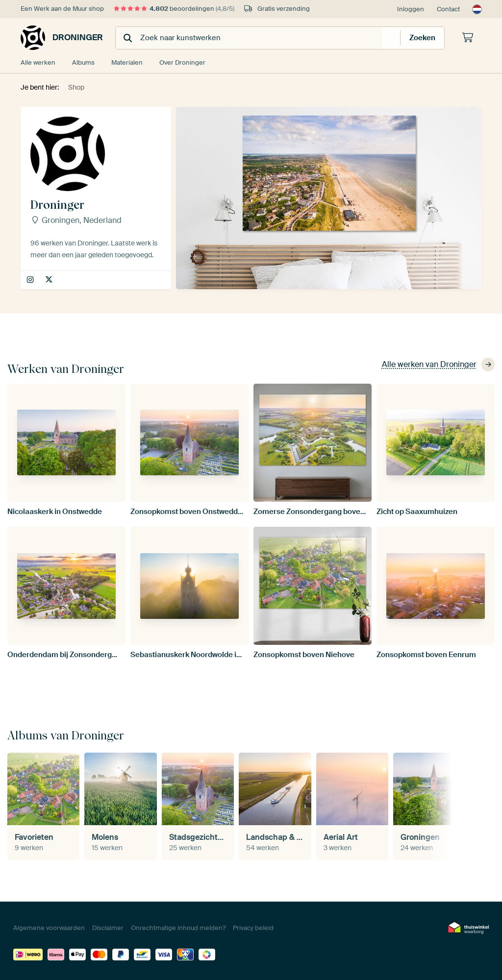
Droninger (62, 38)
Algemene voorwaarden (49, 928)
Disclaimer (108, 928)
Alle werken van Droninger (438, 364)
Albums (83, 62)
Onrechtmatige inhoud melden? (178, 928)
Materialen (127, 62)
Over (182, 62)
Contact (448, 9)
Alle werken (38, 62)
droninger (31, 280)
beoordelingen (174, 9)
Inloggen (411, 9)
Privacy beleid (253, 928)
